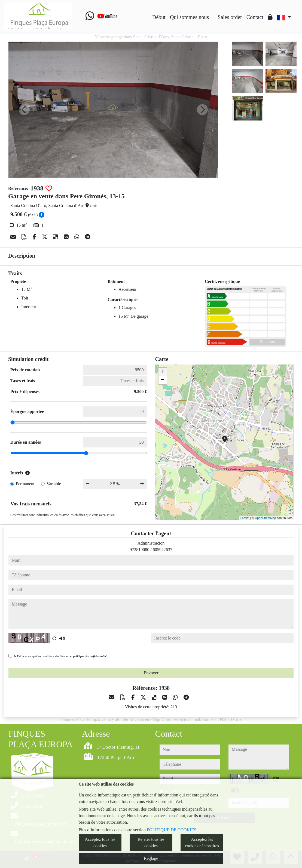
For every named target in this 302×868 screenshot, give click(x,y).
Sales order (230, 17)
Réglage (151, 858)
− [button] (162, 380)
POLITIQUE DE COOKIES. (172, 830)
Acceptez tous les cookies (100, 843)
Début (159, 17)
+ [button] (162, 372)
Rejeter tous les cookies (151, 843)
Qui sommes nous (189, 17)
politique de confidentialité (90, 656)
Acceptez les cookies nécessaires (202, 843)
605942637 (163, 550)
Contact (255, 17)
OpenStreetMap (266, 518)
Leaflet (245, 518)
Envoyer (151, 673)
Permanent (25, 484)
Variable (54, 484)
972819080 (139, 550)
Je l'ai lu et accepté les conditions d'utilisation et (60, 656)
